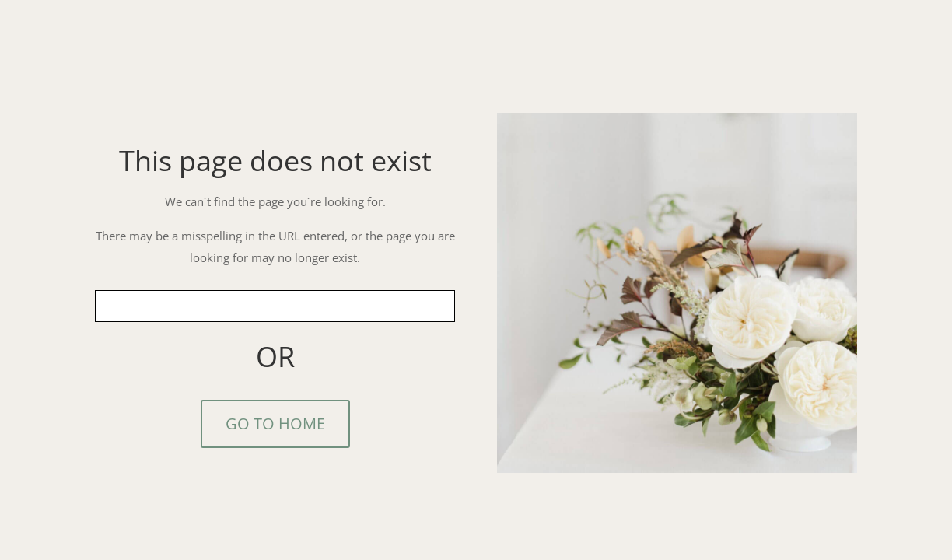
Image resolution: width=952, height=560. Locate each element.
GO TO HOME (275, 423)
